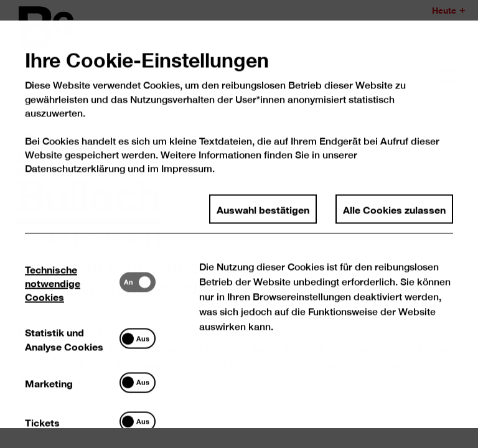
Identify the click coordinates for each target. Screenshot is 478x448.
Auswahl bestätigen (263, 221)
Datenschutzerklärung (76, 181)
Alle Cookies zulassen (394, 221)
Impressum (187, 181)
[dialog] (239, 224)
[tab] (73, 294)
